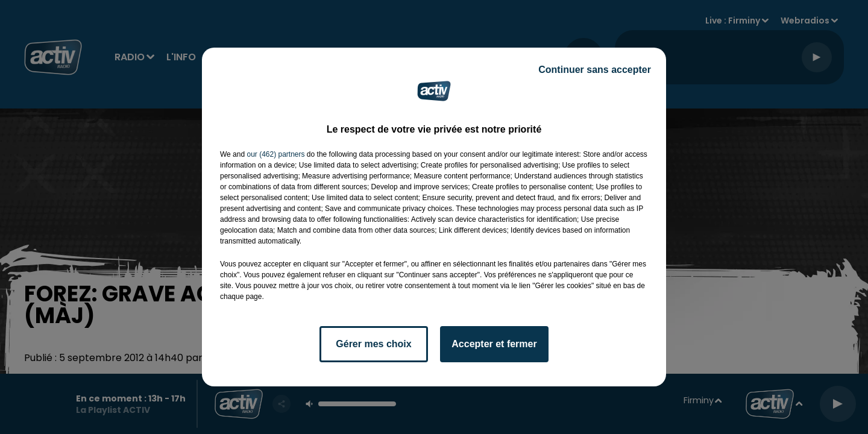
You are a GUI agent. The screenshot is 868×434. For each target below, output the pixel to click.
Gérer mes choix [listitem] (373, 344)
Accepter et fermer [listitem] (494, 344)
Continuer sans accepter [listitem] (595, 70)
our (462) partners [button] (275, 154)
